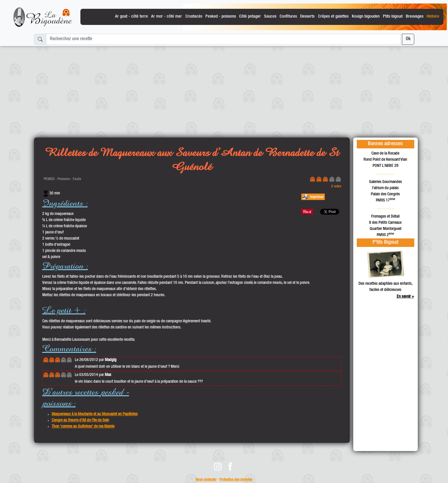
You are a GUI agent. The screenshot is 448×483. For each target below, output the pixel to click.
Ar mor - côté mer (166, 17)
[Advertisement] (224, 89)
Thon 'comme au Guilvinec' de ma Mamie (83, 427)
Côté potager (250, 17)
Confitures (288, 17)
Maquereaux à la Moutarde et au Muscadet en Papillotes (95, 414)
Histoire (433, 17)
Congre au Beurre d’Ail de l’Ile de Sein (80, 421)
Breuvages (415, 17)
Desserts (307, 17)
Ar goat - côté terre (131, 17)
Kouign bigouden (366, 17)
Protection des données (236, 480)
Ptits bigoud (393, 17)
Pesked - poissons (221, 17)
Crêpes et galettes (333, 17)
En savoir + (405, 297)
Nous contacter (206, 480)
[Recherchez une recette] (223, 39)
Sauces (270, 17)
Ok (408, 39)
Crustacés (194, 17)
